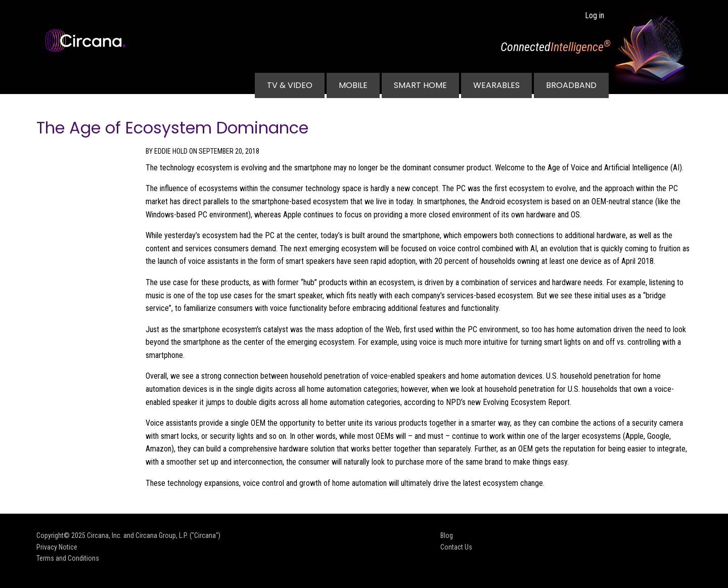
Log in (595, 15)
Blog (447, 535)
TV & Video (290, 85)
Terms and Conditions (68, 558)
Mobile (353, 85)
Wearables (496, 85)
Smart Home (420, 85)
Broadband (571, 85)
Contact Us (456, 547)
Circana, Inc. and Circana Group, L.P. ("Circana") (154, 535)
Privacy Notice (57, 547)
